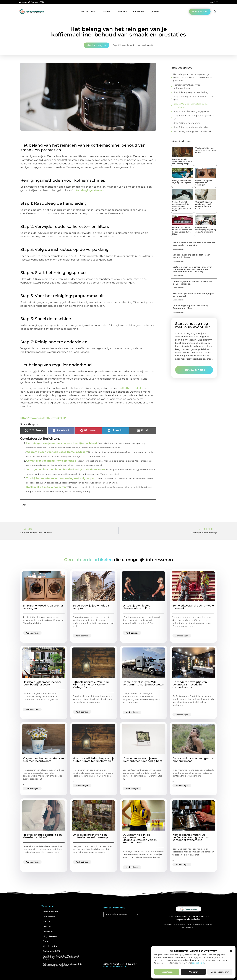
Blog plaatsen (50, 936)
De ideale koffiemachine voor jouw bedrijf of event (42, 683)
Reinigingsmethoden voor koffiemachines (187, 86)
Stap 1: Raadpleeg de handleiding (191, 92)
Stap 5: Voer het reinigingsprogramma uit (194, 117)
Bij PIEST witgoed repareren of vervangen (204, 183)
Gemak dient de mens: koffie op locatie (51, 461)
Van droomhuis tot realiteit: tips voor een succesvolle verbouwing (194, 244)
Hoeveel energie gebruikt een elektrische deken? (42, 836)
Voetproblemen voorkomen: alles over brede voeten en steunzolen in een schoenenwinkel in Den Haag (192, 269)
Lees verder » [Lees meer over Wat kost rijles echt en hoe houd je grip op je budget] (179, 300)
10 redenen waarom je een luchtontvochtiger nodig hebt (142, 760)
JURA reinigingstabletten (88, 190)
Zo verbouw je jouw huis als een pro (91, 607)
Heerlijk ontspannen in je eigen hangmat (182, 182)
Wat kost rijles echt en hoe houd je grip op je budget (193, 295)
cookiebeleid (198, 963)
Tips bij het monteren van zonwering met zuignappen (61, 478)
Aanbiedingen (97, 45)
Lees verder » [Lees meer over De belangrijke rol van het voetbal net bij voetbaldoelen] (179, 288)
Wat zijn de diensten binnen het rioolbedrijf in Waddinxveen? (66, 470)
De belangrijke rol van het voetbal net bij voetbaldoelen (193, 283)
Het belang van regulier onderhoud (192, 131)
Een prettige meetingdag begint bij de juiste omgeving (206, 230)
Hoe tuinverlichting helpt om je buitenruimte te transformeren (94, 760)
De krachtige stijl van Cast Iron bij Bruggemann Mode (190, 307)
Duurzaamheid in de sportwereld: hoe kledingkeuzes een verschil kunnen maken (140, 839)
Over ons (122, 12)
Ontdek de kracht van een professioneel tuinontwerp (90, 836)
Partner (106, 12)
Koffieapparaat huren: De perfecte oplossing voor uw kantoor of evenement (191, 837)
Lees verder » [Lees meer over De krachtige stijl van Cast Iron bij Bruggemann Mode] (179, 312)
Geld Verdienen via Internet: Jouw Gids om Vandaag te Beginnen (62, 965)
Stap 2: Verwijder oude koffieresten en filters (193, 98)
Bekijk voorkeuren (220, 972)
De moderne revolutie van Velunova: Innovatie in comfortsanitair (190, 685)
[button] (231, 951)
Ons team (139, 12)
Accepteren (167, 972)
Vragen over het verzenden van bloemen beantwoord (43, 760)
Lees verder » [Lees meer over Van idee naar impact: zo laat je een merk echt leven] (179, 261)
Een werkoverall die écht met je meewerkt (193, 607)
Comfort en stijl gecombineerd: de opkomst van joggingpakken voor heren (182, 206)
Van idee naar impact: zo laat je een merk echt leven (191, 256)
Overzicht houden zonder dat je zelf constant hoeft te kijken (204, 205)
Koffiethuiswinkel (130, 388)
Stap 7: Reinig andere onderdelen (191, 127)
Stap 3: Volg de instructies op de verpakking (191, 106)
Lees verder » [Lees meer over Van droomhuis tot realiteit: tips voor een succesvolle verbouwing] (179, 249)
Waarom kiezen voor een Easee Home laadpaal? (57, 452)
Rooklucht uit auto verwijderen (46, 487)
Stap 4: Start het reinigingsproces (191, 111)
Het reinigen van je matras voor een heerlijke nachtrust (62, 443)
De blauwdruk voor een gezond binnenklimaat (193, 760)
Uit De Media (88, 12)
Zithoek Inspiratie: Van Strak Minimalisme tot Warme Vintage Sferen (91, 685)
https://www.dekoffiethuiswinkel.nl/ (43, 418)
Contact (155, 12)
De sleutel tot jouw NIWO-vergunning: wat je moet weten (143, 683)
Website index (50, 946)
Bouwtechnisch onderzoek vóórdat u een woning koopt (182, 161)
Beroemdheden (51, 912)
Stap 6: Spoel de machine (187, 123)
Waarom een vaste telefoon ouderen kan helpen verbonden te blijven (182, 231)
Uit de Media (49, 917)
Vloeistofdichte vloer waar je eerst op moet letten (206, 150)
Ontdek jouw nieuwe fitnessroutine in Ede (136, 607)
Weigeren (193, 972)
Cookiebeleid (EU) (52, 951)
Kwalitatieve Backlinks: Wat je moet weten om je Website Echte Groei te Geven (61, 958)
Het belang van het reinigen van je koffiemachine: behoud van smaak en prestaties (193, 77)
